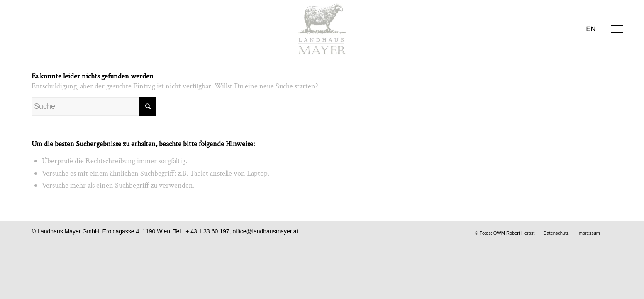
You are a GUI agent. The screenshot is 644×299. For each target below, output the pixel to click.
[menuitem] (591, 29)
